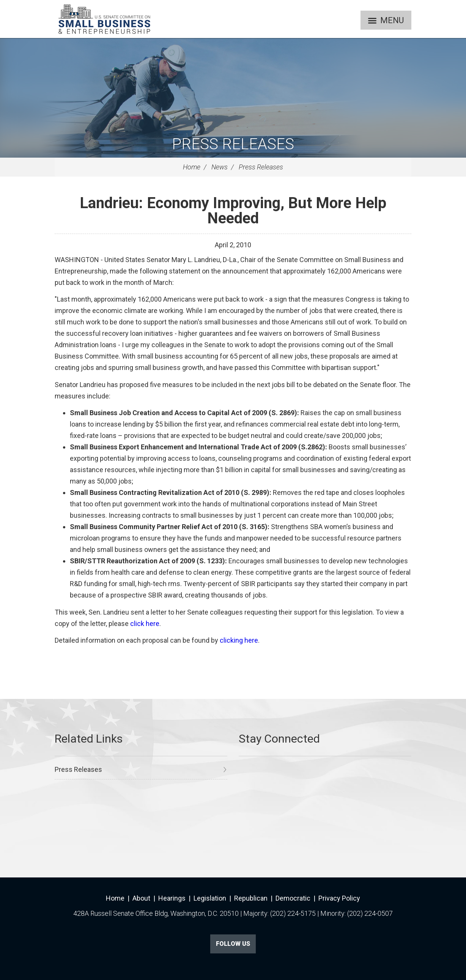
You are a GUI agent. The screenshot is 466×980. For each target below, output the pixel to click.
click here (145, 624)
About (141, 898)
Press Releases (233, 144)
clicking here (239, 640)
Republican (251, 898)
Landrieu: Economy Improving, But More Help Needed (233, 211)
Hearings (172, 898)
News (220, 167)
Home (192, 167)
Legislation (210, 898)
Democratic (293, 898)
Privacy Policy (339, 898)
